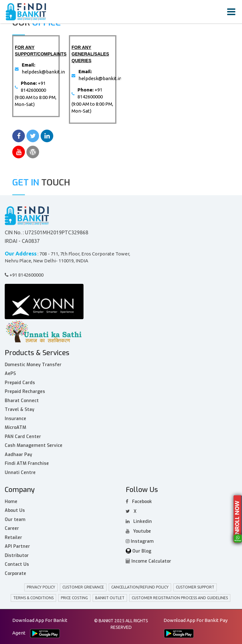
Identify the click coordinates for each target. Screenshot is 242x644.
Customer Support (195, 587)
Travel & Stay (20, 410)
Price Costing (74, 598)
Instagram (140, 541)
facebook (139, 502)
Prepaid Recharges (25, 392)
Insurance (15, 419)
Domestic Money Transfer (33, 365)
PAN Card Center (23, 437)
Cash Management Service (34, 445)
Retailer (13, 538)
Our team (15, 520)
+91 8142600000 (24, 275)
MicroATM (15, 427)
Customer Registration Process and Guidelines (180, 598)
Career (12, 528)
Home (11, 502)
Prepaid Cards (20, 383)
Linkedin (139, 521)
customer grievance (83, 587)
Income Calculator (148, 561)
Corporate (15, 574)
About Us (15, 510)
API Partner (17, 546)
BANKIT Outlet (110, 598)
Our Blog (138, 551)
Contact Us (17, 564)
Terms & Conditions (33, 598)
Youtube (138, 531)
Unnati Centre (20, 473)
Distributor (17, 556)
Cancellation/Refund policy (140, 587)
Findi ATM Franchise (27, 463)
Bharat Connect (22, 401)
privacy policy (41, 587)
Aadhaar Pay (18, 455)
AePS (10, 374)
